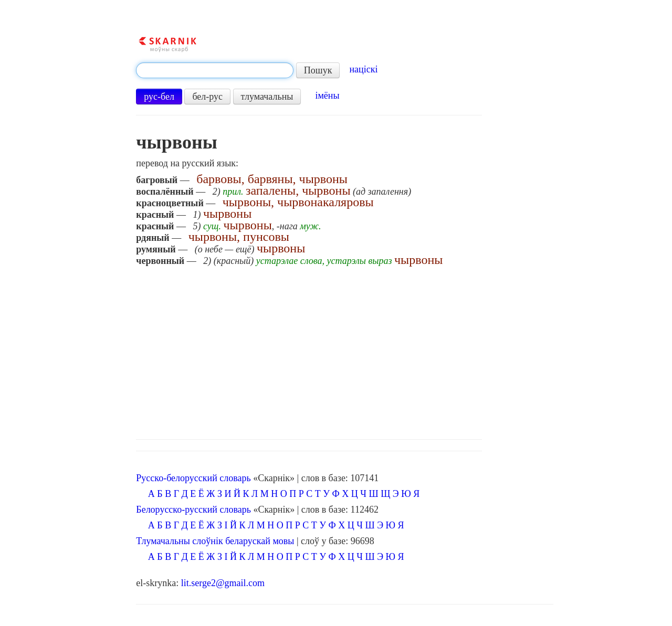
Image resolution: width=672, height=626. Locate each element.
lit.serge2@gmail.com (223, 583)
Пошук (318, 70)
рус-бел (159, 97)
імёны (327, 96)
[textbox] (215, 70)
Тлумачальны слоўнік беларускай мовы (215, 541)
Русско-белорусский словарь (193, 478)
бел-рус (207, 97)
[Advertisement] (344, 350)
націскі (363, 69)
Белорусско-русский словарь (193, 510)
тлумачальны (267, 97)
